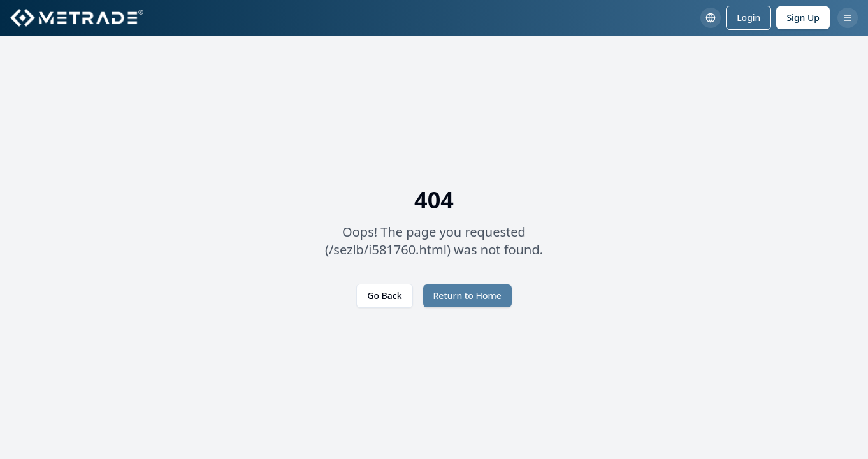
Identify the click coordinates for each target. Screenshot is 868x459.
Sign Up (803, 18)
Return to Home (467, 295)
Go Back (384, 295)
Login (749, 18)
